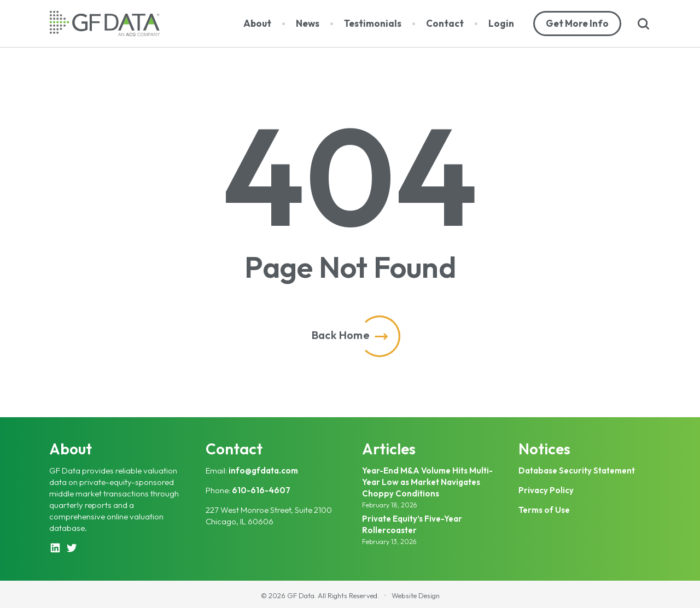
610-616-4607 (261, 490)
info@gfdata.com (263, 470)
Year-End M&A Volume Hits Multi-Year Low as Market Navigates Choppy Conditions (427, 482)
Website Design (416, 595)
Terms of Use (544, 510)
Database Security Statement (577, 470)
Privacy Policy (546, 490)
